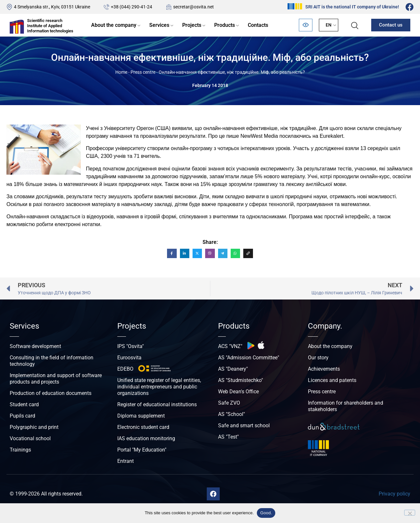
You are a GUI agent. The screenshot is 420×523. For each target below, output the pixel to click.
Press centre (143, 72)
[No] (410, 513)
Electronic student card (143, 427)
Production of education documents (51, 393)
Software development (35, 346)
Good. (266, 513)
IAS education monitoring (146, 438)
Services (159, 25)
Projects (192, 25)
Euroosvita (129, 358)
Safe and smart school (244, 425)
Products (225, 25)
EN (329, 25)
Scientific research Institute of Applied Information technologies (50, 26)
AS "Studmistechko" (241, 380)
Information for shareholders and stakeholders (346, 406)
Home (121, 72)
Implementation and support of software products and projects (56, 379)
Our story (318, 358)
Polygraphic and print (34, 427)
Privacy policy (394, 494)
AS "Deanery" (233, 369)
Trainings (20, 450)
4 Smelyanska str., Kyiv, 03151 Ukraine (52, 7)
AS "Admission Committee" (249, 358)
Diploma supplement (141, 416)
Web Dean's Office (238, 392)
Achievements (324, 369)
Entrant (126, 461)
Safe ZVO (229, 403)
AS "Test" (228, 437)
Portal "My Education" (142, 450)
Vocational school (30, 438)
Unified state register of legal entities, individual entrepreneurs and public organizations (159, 387)
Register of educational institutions (157, 404)
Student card (24, 404)
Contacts (258, 25)
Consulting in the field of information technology (52, 361)
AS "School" (231, 414)
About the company (114, 25)
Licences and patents (332, 380)
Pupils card (22, 416)
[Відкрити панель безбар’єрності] (306, 25)
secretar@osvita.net (194, 7)
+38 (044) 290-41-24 (131, 7)
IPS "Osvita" (131, 346)
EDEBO (125, 369)
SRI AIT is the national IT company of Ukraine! (352, 7)
